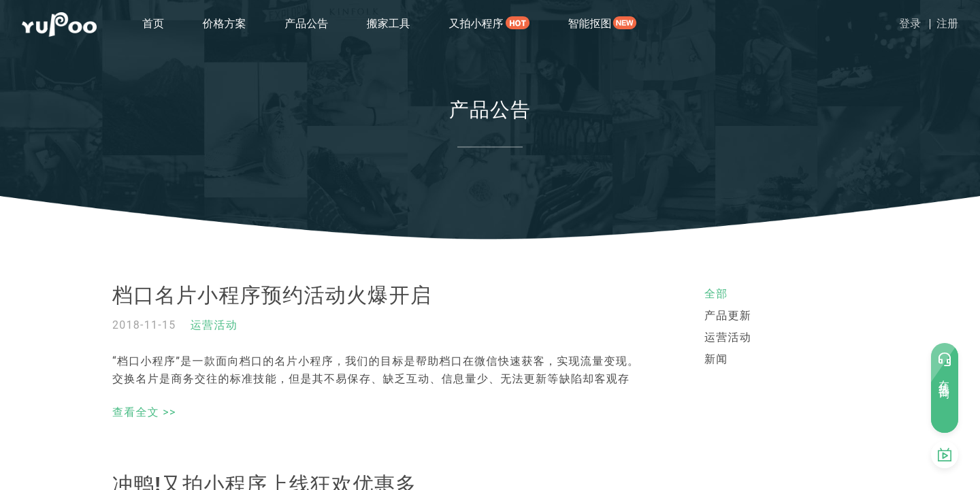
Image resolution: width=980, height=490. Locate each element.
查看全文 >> (144, 412)
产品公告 (306, 23)
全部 (716, 294)
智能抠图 (589, 23)
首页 (153, 23)
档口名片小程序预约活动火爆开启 (272, 295)
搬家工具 (389, 23)
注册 (947, 23)
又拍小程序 (476, 23)
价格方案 (225, 23)
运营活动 (214, 325)
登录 (910, 23)
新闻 (716, 359)
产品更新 (728, 315)
